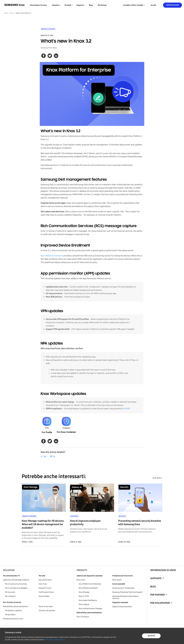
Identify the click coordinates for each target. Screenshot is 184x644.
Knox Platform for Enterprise (90, 584)
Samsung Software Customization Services (126, 597)
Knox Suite (81, 580)
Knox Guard (117, 580)
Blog (91, 5)
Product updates (48, 29)
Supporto (156, 578)
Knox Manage (84, 592)
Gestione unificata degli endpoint (16, 580)
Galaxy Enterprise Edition (122, 607)
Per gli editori (10, 615)
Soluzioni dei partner (47, 611)
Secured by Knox (45, 580)
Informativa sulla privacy (54, 640)
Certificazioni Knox (46, 592)
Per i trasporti (10, 596)
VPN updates (52, 311)
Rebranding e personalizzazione (15, 606)
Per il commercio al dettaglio (16, 588)
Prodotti (82, 570)
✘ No (53, 456)
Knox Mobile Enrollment (52, 256)
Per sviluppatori (160, 603)
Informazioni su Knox (38, 5)
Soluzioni (9, 570)
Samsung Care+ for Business (123, 588)
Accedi (153, 5)
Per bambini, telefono (13, 611)
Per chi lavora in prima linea (16, 584)
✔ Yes (44, 456)
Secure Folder (44, 596)
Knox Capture (84, 604)
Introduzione (172, 5)
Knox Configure (83, 617)
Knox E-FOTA (84, 596)
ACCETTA (151, 636)
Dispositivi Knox (45, 588)
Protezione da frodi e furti (13, 619)
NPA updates (52, 344)
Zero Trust (43, 584)
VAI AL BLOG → (157, 478)
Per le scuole (10, 592)
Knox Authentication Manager (90, 608)
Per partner (102, 5)
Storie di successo (46, 606)
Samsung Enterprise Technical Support (127, 592)
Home (6, 13)
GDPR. (128, 409)
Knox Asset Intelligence (88, 600)
